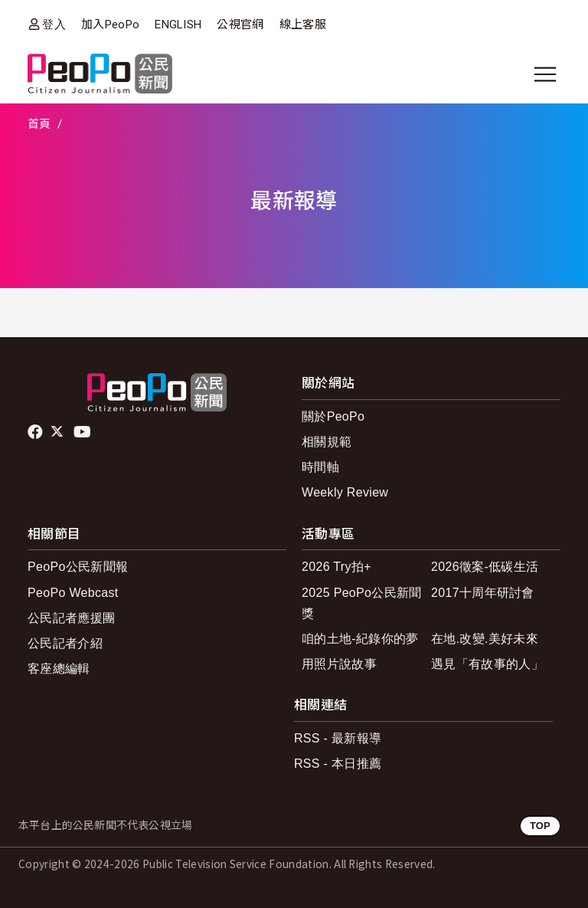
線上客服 (303, 25)
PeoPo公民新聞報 (78, 567)
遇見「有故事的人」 (487, 664)
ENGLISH (178, 25)
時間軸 (320, 467)
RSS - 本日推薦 (338, 764)
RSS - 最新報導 (338, 738)
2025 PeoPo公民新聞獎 (362, 603)
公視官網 (240, 25)
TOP (540, 826)
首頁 (39, 124)
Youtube (83, 432)
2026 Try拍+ (336, 567)
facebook (36, 432)
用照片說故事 (339, 664)
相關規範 (327, 442)
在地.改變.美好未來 (485, 639)
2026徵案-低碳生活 (485, 567)
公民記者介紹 (65, 643)
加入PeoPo (110, 25)
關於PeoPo (333, 416)
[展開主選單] (545, 74)
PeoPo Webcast (73, 593)
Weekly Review (345, 492)
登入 (54, 24)
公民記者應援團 (71, 618)
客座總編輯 (59, 669)
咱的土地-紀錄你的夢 (360, 639)
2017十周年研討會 (483, 593)
